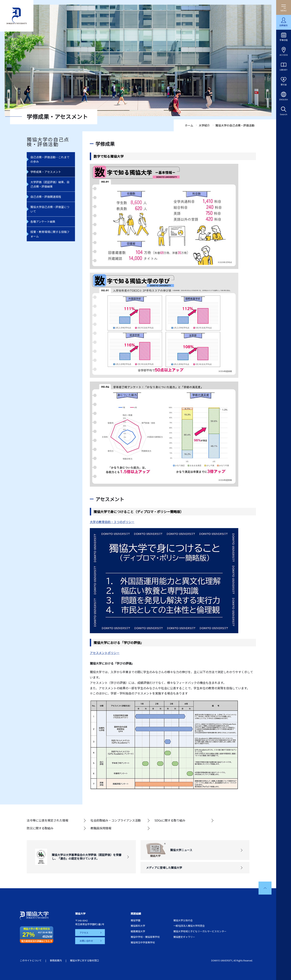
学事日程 (284, 40)
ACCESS (284, 55)
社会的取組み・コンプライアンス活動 (116, 820)
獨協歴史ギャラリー (184, 937)
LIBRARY (284, 70)
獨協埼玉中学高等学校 (143, 942)
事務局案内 (56, 960)
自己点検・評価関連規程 (46, 197)
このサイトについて (31, 960)
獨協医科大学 (138, 926)
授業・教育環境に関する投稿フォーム (50, 234)
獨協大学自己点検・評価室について (50, 209)
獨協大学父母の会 (183, 920)
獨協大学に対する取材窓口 (84, 960)
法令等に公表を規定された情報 (48, 820)
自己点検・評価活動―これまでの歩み (50, 159)
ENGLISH (284, 100)
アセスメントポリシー (105, 653)
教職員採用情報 (101, 828)
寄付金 (284, 85)
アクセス (84, 933)
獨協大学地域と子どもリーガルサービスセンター (200, 931)
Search (284, 114)
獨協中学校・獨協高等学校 (145, 937)
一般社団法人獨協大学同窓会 (189, 926)
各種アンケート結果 (43, 222)
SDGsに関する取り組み (170, 820)
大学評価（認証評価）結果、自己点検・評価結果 (50, 184)
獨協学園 (135, 920)
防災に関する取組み (40, 828)
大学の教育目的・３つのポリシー (112, 522)
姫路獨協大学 (138, 931)
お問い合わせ (86, 941)
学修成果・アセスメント (46, 172)
